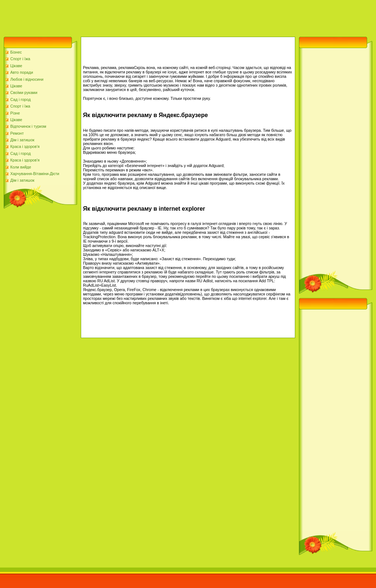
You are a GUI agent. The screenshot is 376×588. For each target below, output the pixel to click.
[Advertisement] (134, 17)
